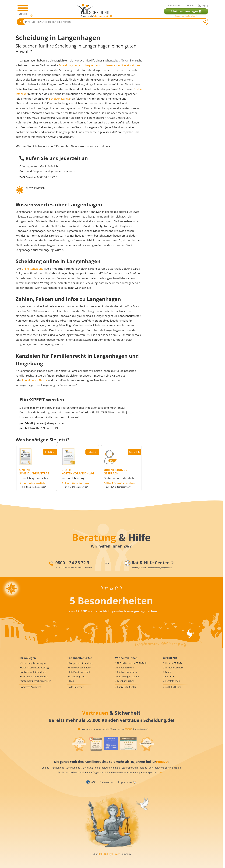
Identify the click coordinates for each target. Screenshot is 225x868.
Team (168, 672)
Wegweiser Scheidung (81, 663)
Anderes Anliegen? (31, 687)
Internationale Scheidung (35, 676)
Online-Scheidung (32, 269)
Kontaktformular (126, 668)
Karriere (169, 676)
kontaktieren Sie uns (35, 380)
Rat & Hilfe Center (127, 687)
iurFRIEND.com (173, 687)
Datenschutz (107, 782)
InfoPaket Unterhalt (80, 672)
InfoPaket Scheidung (80, 668)
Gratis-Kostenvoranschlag (35, 668)
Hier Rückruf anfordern (120, 483)
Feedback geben (126, 681)
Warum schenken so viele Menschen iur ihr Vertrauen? (113, 729)
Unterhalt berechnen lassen (36, 681)
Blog (72, 681)
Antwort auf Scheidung (34, 672)
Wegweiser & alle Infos (186, 16)
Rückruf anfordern (127, 672)
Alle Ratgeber (76, 687)
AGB (94, 782)
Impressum (125, 782)
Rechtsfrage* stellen (128, 676)
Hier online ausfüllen (34, 483)
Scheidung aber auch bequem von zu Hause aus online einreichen (99, 65)
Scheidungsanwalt (60, 99)
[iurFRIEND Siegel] (79, 744)
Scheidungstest (77, 676)
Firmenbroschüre (174, 668)
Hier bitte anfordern (76, 483)
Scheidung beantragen (33, 663)
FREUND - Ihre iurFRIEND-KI (132, 663)
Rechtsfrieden (172, 681)
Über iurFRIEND (173, 663)
